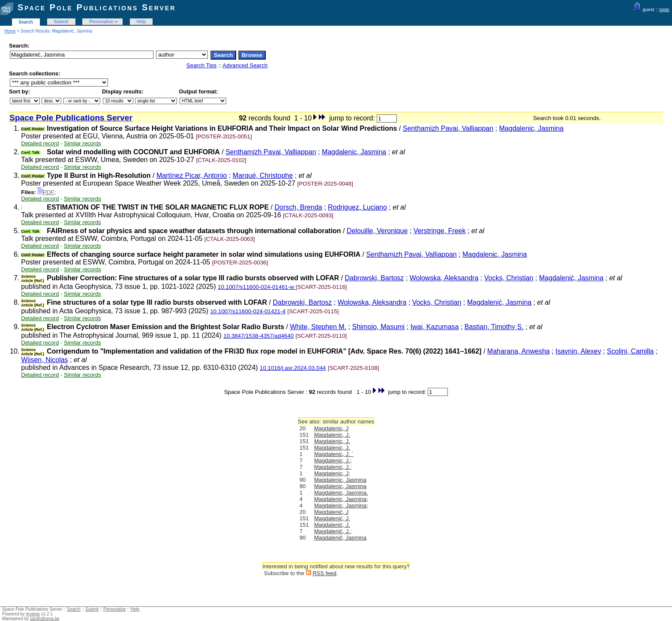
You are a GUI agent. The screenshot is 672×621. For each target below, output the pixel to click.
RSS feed (324, 573)
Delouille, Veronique (377, 231)
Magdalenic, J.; (333, 460)
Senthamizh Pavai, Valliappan (448, 128)
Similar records (82, 143)
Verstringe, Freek (440, 231)
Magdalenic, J (331, 428)
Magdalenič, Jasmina (340, 538)
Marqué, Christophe (263, 175)
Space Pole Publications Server (97, 7)
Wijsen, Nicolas (44, 360)
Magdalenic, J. (332, 435)
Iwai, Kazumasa (435, 327)
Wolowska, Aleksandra (444, 278)
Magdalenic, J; (332, 473)
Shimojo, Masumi (378, 327)
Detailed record (40, 143)
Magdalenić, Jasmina (571, 278)
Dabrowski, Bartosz (375, 278)
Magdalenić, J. (332, 518)
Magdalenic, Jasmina (531, 128)
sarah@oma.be (45, 619)
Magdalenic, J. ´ (334, 454)
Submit (61, 22)
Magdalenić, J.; (333, 531)
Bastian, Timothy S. (494, 327)
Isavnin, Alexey (578, 351)
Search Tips (201, 65)
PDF (46, 192)
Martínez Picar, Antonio (192, 175)
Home (10, 31)
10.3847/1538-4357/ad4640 (258, 336)
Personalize (101, 22)
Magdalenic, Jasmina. (341, 493)
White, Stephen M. (318, 327)
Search (26, 22)
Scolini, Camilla (630, 351)
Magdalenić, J (331, 512)
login (664, 9)
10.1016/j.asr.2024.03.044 (293, 368)
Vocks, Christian (509, 278)
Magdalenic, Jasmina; (341, 499)
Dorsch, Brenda (298, 207)
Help (141, 22)
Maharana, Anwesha (519, 351)
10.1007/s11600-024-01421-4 (248, 311)
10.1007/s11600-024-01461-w (257, 287)
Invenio (33, 614)
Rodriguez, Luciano (357, 207)
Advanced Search (245, 65)
